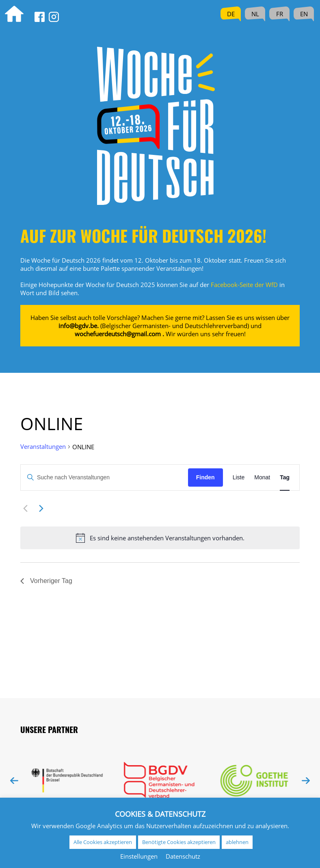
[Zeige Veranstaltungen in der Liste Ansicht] (239, 478)
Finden (205, 477)
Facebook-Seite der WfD (244, 285)
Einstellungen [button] (139, 856)
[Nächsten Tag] (41, 509)
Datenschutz (183, 856)
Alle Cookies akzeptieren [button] (103, 842)
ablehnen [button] (237, 842)
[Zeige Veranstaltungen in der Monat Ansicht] (262, 478)
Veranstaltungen (43, 446)
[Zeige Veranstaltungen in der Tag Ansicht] (285, 478)
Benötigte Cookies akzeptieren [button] (179, 842)
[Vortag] (25, 509)
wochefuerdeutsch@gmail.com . (119, 334)
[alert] (160, 538)
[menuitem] (231, 14)
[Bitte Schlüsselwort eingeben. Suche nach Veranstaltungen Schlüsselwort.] (104, 478)
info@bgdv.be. (79, 326)
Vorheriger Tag (46, 581)
